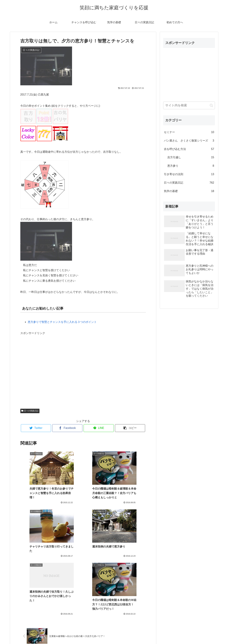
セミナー (189, 132)
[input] (189, 105)
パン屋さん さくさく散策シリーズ (189, 141)
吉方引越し (191, 157)
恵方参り (191, 166)
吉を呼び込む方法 (189, 149)
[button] (211, 105)
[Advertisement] (83, 371)
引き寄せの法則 (189, 174)
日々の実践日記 (30, 411)
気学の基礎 (189, 191)
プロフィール (114, 633)
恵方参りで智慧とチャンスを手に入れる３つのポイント (62, 322)
